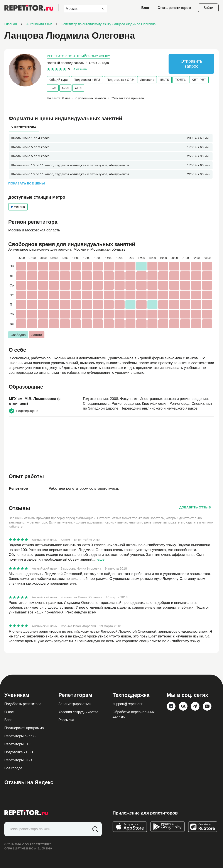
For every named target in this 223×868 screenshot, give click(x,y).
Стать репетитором (174, 8)
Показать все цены (27, 183)
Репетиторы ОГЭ (18, 760)
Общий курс (58, 80)
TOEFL (180, 80)
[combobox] (82, 9)
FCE (53, 88)
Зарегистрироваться (75, 704)
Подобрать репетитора (23, 704)
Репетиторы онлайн (20, 736)
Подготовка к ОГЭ (120, 80)
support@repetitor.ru (128, 704)
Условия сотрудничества (79, 712)
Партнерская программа (24, 728)
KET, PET (199, 80)
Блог (145, 8)
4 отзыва (80, 69)
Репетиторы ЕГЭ (18, 744)
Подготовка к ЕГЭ (87, 80)
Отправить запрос (191, 64)
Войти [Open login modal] (208, 8)
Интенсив (147, 80)
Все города (13, 768)
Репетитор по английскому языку (78, 56)
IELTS (165, 80)
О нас (9, 712)
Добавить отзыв (195, 507)
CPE (78, 88)
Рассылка (66, 720)
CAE (65, 88)
